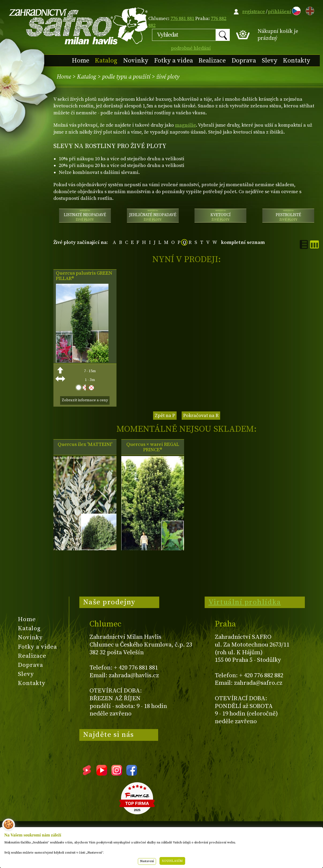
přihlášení (280, 12)
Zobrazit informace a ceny (85, 400)
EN (309, 10)
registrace (254, 12)
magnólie (185, 125)
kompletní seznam (243, 242)
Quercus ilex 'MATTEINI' (85, 445)
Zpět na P (165, 416)
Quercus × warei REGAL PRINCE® (153, 447)
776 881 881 (182, 19)
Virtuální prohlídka (245, 602)
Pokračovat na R (201, 416)
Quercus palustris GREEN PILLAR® (84, 276)
